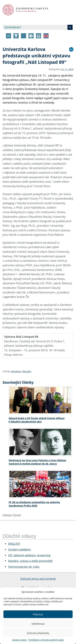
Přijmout (38, 614)
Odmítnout (38, 624)
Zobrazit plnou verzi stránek (38, 579)
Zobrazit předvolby (38, 633)
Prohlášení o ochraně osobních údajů (46, 640)
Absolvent (16, 371)
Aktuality (27, 371)
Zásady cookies (19, 640)
